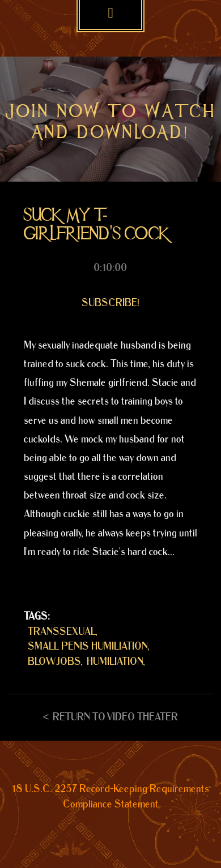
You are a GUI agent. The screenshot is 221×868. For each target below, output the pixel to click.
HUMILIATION (115, 662)
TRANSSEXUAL (62, 632)
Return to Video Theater (115, 717)
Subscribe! (110, 303)
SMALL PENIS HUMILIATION (88, 646)
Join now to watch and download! (111, 122)
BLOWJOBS (54, 662)
